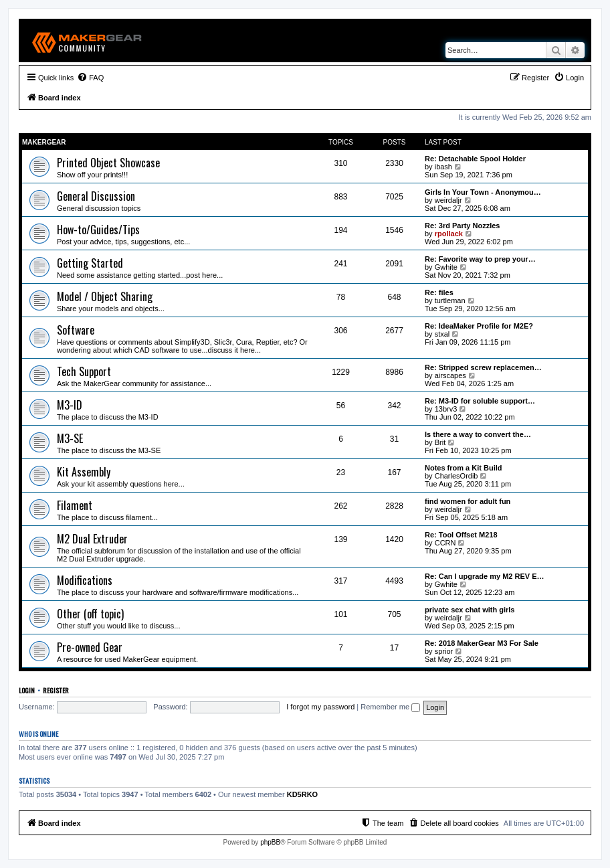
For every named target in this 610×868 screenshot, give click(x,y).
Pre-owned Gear (90, 647)
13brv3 (446, 409)
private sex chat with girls (470, 610)
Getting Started (90, 263)
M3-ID (70, 405)
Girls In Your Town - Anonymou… (483, 192)
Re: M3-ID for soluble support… (480, 401)
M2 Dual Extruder (92, 539)
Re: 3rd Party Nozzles (462, 226)
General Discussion (96, 196)
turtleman (450, 300)
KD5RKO (302, 794)
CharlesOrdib (456, 476)
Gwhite (446, 267)
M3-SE (70, 438)
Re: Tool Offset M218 (461, 535)
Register (56, 690)
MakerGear (44, 142)
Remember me (390, 707)
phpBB (270, 842)
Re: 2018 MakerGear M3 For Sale (482, 643)
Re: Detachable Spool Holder (475, 159)
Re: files (439, 292)
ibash (443, 167)
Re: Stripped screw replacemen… (483, 367)
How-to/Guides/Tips (98, 230)
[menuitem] (90, 78)
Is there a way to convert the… (478, 434)
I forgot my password (320, 707)
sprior (444, 651)
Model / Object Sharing (105, 296)
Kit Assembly (84, 472)
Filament (75, 505)
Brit (440, 442)
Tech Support (84, 371)
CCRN (445, 543)
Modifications (85, 580)
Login (27, 690)
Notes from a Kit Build (464, 468)
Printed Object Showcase (108, 163)
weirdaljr (448, 200)
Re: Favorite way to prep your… (480, 259)
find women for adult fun (468, 501)
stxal (442, 334)
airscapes (450, 375)
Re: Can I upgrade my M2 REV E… (484, 576)
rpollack (449, 234)
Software (76, 330)
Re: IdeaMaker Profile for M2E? (479, 326)
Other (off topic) (90, 614)
